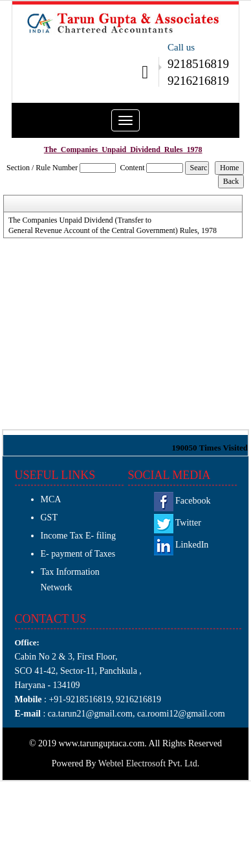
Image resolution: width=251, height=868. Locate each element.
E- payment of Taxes (78, 554)
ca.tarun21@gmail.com (89, 714)
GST (49, 517)
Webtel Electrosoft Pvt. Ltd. (149, 763)
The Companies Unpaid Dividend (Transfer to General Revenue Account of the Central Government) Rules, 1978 (113, 225)
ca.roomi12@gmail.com (181, 714)
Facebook (182, 501)
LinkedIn (181, 545)
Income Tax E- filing (79, 536)
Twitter (178, 523)
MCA (51, 499)
